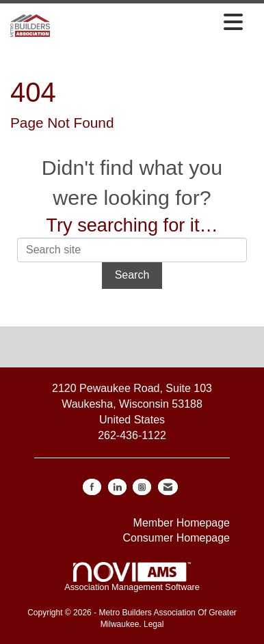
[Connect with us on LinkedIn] (117, 487)
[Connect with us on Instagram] (142, 487)
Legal (154, 624)
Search (132, 275)
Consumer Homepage (176, 538)
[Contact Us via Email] (168, 487)
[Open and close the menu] (150, 23)
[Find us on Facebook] (92, 487)
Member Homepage (182, 523)
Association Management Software (132, 577)
